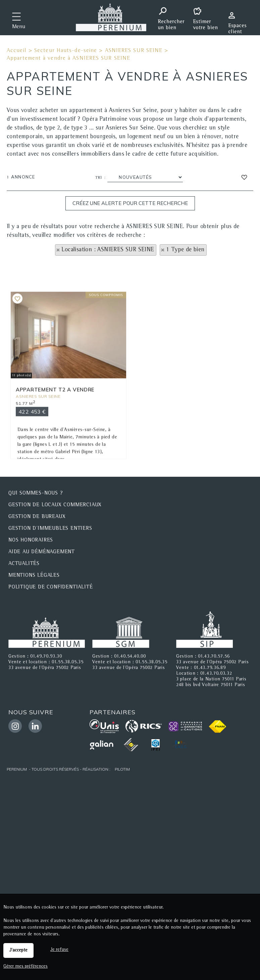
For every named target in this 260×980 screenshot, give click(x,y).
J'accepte (18, 950)
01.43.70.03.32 (216, 674)
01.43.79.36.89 (210, 668)
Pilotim (122, 769)
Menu (19, 27)
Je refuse (59, 950)
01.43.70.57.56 (214, 657)
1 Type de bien (185, 250)
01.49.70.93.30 (46, 657)
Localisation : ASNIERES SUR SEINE (108, 250)
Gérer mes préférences (25, 967)
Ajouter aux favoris (17, 351)
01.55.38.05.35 (68, 662)
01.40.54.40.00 (130, 657)
